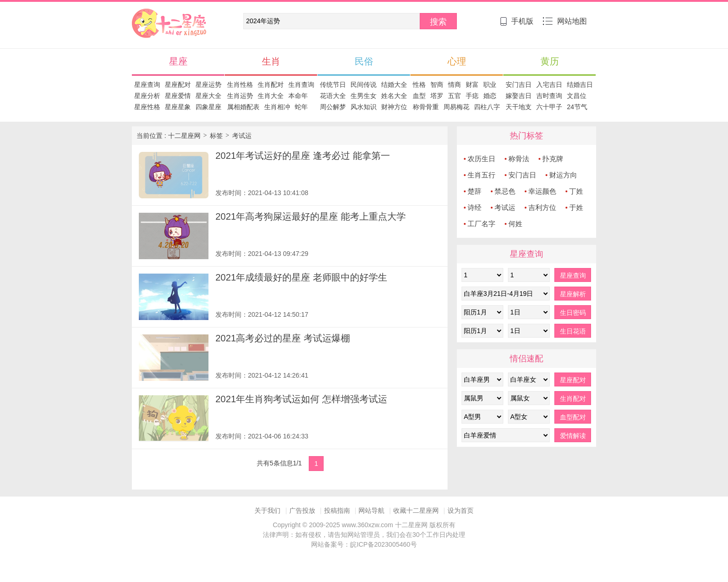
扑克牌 (553, 159)
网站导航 (371, 510)
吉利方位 (542, 207)
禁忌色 (505, 191)
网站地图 (565, 21)
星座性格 (147, 107)
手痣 (472, 96)
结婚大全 (394, 85)
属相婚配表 (243, 107)
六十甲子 (549, 107)
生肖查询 (301, 85)
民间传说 (364, 85)
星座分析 (147, 96)
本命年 (298, 96)
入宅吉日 (549, 85)
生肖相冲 (277, 107)
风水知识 (364, 107)
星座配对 (178, 85)
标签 (216, 136)
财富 (472, 85)
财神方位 (394, 107)
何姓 (515, 224)
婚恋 (490, 96)
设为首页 (461, 510)
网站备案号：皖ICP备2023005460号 (364, 544)
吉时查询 (549, 96)
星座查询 (147, 85)
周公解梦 (333, 107)
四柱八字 (487, 107)
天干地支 (519, 107)
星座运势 (208, 85)
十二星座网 (148, 13)
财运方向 (563, 175)
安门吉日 (519, 85)
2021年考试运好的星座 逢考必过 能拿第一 (303, 156)
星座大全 (208, 96)
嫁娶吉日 (519, 96)
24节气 (577, 107)
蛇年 (301, 107)
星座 (178, 61)
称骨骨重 (426, 107)
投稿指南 (337, 510)
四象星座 (208, 107)
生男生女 (364, 96)
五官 (455, 96)
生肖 (271, 61)
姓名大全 (394, 96)
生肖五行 (481, 175)
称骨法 (519, 159)
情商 (455, 85)
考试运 (242, 136)
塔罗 (437, 96)
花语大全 (333, 96)
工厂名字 (481, 224)
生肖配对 (271, 85)
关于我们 (267, 510)
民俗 (364, 61)
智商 (437, 85)
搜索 (438, 22)
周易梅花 (456, 107)
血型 (419, 96)
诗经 (474, 207)
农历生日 (481, 159)
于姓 (576, 207)
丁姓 (576, 191)
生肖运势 (240, 96)
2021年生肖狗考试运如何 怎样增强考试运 (301, 399)
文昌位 (577, 96)
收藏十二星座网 (416, 510)
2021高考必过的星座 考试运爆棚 (283, 338)
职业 (490, 85)
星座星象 (178, 107)
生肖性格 (240, 85)
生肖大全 (271, 96)
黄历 (550, 61)
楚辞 (474, 191)
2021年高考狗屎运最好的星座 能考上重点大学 (311, 216)
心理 (457, 61)
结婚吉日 (580, 85)
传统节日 (333, 85)
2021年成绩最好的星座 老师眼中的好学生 (301, 277)
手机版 (517, 21)
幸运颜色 (542, 191)
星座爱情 (178, 96)
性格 (419, 85)
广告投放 (302, 510)
